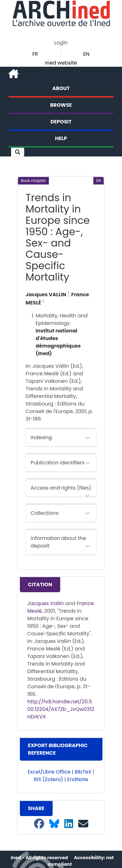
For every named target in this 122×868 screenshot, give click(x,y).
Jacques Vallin (46, 603)
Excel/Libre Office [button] (49, 772)
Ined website (61, 63)
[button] (18, 152)
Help (61, 138)
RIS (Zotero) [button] (48, 779)
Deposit (61, 122)
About (61, 88)
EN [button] (86, 54)
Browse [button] (61, 105)
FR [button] (35, 54)
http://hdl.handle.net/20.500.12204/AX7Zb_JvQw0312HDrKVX (61, 709)
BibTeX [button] (83, 772)
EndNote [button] (78, 779)
